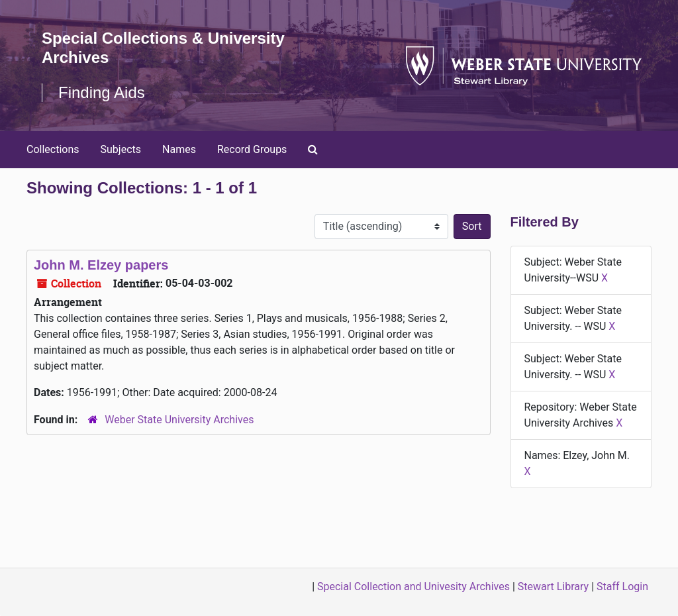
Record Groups (252, 149)
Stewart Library (553, 587)
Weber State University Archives (179, 420)
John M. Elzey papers (101, 265)
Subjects (121, 149)
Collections (53, 149)
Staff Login (622, 587)
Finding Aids (102, 92)
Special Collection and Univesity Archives (413, 587)
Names (179, 149)
